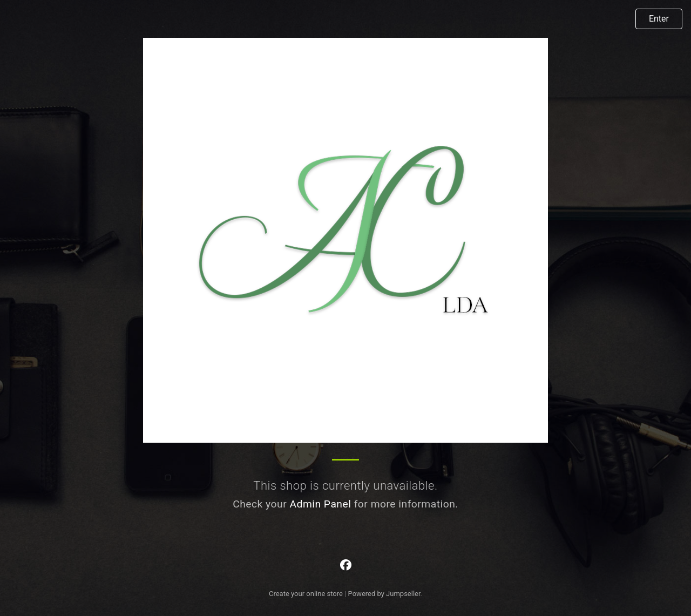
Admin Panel (320, 504)
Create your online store (306, 594)
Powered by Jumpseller (384, 594)
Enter (659, 19)
